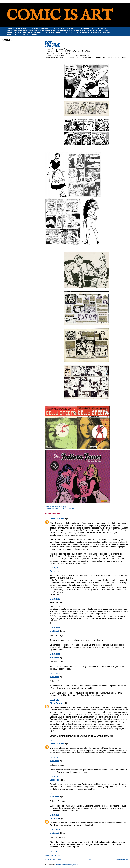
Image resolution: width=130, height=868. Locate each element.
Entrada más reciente (53, 859)
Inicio (89, 859)
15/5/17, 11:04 (55, 851)
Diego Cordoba (57, 519)
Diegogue (54, 780)
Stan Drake (72, 508)
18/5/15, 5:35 (54, 793)
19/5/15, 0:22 (54, 815)
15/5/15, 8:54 (54, 568)
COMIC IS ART (59, 16)
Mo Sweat (54, 631)
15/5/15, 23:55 (55, 654)
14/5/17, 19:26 (55, 830)
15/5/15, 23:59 (55, 673)
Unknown (54, 818)
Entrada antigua (122, 859)
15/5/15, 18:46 (55, 628)
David (52, 571)
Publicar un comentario (53, 856)
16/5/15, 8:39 (54, 757)
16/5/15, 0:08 (54, 700)
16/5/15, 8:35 (54, 740)
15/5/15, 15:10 (55, 599)
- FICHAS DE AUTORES (60, 508)
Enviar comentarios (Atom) (67, 865)
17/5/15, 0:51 (54, 777)
